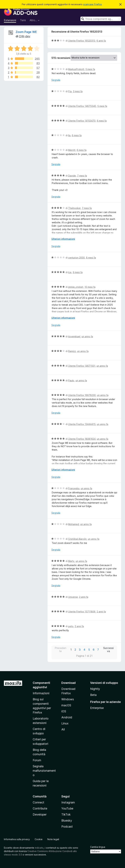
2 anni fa (84, 597)
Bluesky (67, 820)
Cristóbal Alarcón (77, 539)
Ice (70, 272)
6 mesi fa (102, 121)
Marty (71, 561)
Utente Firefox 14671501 (82, 366)
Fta (70, 91)
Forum (37, 760)
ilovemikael (74, 336)
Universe (73, 597)
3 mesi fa (90, 69)
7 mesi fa (82, 176)
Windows (68, 699)
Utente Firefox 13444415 (82, 424)
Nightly (95, 689)
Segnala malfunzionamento (44, 771)
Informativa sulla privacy (17, 839)
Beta (93, 695)
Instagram (68, 802)
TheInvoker (74, 208)
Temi (23, 20)
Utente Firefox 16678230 (82, 395)
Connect (38, 802)
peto (71, 626)
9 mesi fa (78, 272)
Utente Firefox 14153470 (82, 121)
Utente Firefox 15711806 (82, 612)
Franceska (74, 488)
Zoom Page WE (26, 32)
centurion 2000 (76, 258)
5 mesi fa (102, 106)
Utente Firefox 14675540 (82, 106)
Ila (69, 135)
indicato (39, 848)
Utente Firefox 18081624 (82, 439)
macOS (66, 705)
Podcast (67, 827)
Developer (40, 814)
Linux (65, 723)
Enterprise (97, 708)
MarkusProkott (76, 69)
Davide (72, 176)
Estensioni (10, 20)
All (63, 729)
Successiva (108, 650)
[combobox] (101, 19)
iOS (64, 711)
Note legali (53, 839)
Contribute (40, 808)
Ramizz (72, 351)
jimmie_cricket (76, 287)
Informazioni (41, 693)
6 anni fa (101, 41)
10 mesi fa (90, 287)
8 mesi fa (91, 258)
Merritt (72, 150)
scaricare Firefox (93, 4)
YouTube (67, 808)
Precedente (60, 650)
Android (67, 717)
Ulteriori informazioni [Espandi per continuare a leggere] (63, 239)
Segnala (56, 80)
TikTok (66, 814)
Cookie (39, 839)
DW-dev (25, 36)
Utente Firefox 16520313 (82, 41)
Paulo (71, 380)
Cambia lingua (98, 847)
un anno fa (87, 336)
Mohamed (74, 524)
